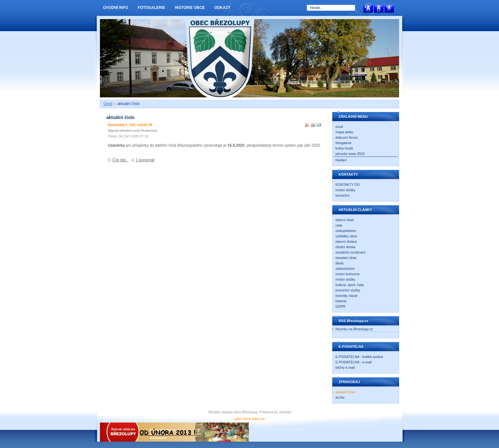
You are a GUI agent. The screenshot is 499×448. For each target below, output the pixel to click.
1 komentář (145, 160)
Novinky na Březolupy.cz (354, 329)
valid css (258, 419)
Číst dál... (120, 160)
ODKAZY (223, 8)
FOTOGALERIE (151, 8)
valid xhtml (242, 419)
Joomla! (285, 412)
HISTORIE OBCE (190, 8)
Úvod (108, 104)
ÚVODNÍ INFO (116, 8)
